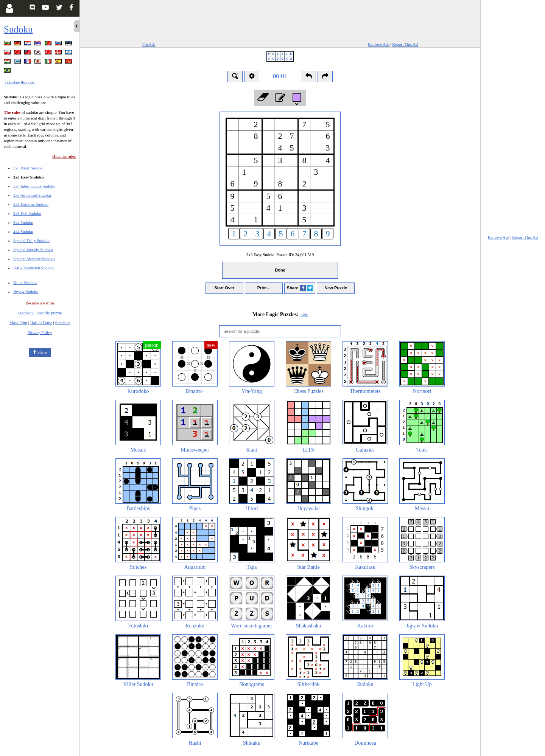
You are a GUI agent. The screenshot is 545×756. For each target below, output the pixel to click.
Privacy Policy (40, 332)
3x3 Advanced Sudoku (32, 195)
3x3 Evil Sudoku (27, 213)
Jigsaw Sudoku (26, 292)
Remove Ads (379, 44)
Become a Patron (40, 303)
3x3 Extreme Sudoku (31, 204)
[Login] (9, 8)
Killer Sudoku (25, 283)
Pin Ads (149, 44)
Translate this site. (20, 82)
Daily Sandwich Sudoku (33, 268)
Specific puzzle (49, 313)
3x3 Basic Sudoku (28, 168)
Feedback (25, 313)
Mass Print (18, 323)
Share (42, 352)
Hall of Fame (41, 323)
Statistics (63, 323)
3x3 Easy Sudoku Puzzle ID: (280, 255)
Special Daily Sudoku (31, 241)
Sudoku (18, 29)
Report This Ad (405, 44)
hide (304, 315)
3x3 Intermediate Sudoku (34, 186)
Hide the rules (64, 156)
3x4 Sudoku (23, 222)
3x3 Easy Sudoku (29, 177)
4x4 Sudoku (23, 231)
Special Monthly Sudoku (34, 259)
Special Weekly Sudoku (33, 250)
